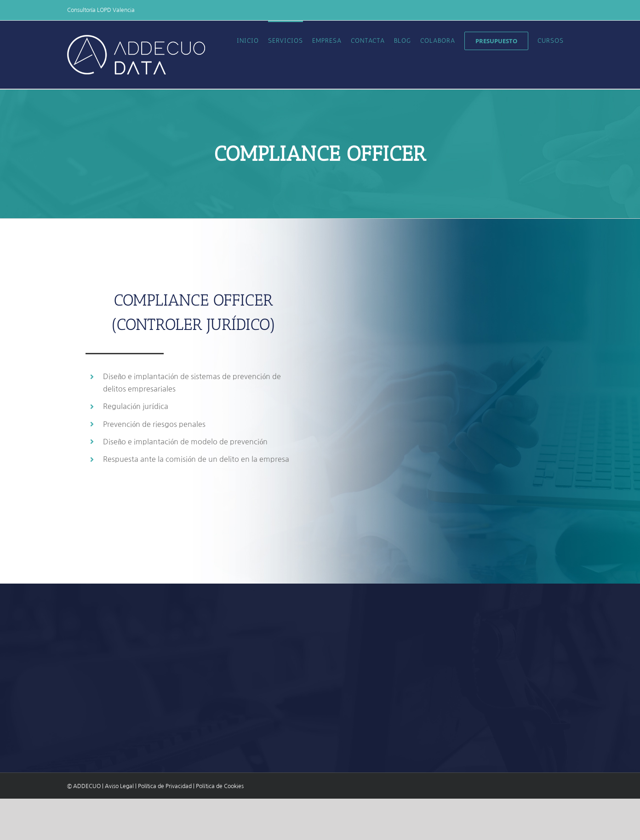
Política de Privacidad (165, 786)
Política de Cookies (220, 786)
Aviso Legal (119, 786)
